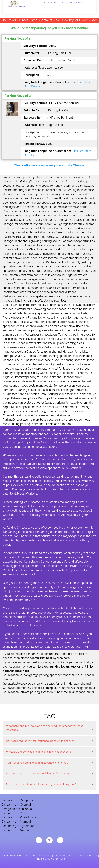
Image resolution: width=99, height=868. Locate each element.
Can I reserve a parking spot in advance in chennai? (37, 763)
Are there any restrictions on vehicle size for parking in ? (40, 774)
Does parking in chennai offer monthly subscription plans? (41, 785)
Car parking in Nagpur (16, 830)
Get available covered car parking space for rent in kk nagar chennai (47, 684)
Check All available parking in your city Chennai (50, 165)
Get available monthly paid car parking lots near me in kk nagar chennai (49, 688)
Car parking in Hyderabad (18, 826)
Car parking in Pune (14, 813)
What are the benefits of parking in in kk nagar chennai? (40, 752)
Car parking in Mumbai (16, 822)
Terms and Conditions (51, 859)
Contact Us (64, 856)
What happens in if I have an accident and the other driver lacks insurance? (45, 728)
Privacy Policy (88, 856)
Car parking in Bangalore (17, 800)
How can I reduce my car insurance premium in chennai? (40, 741)
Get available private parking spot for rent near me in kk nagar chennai (48, 692)
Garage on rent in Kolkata (18, 809)
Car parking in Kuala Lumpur (20, 817)
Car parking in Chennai (16, 805)
